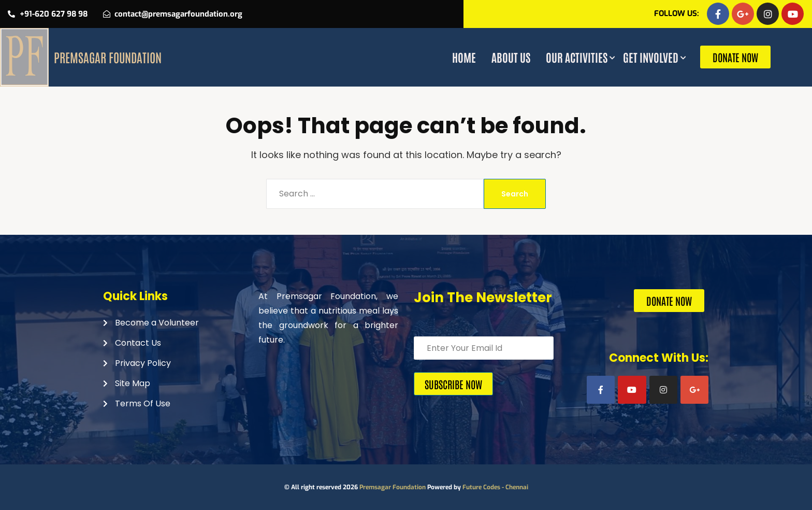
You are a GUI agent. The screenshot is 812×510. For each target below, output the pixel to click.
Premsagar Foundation (393, 487)
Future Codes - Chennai (495, 487)
